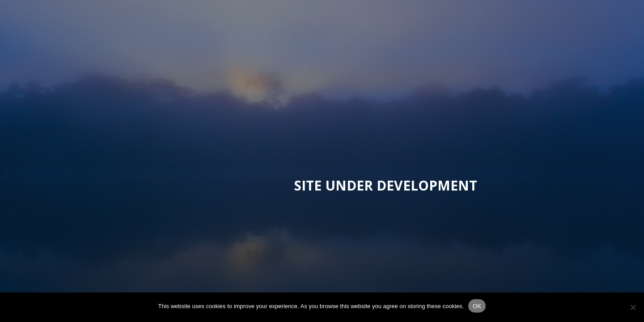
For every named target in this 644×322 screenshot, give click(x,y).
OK (477, 306)
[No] (633, 307)
